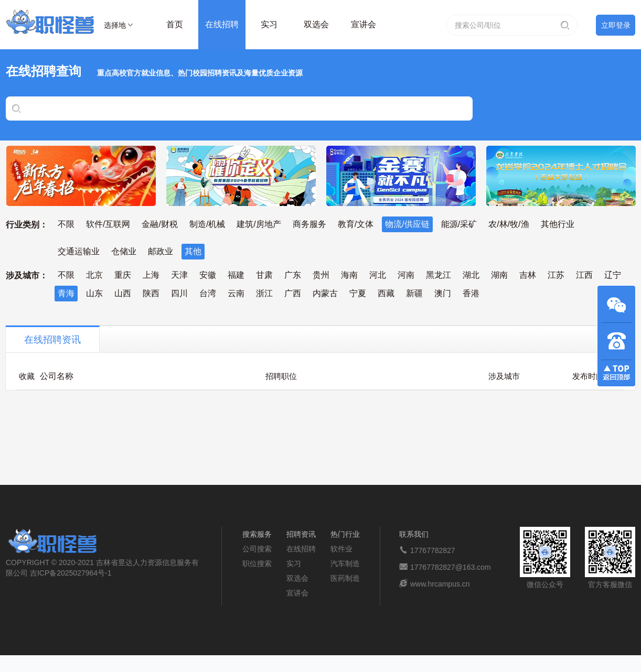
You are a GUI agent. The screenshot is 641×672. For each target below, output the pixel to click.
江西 (584, 275)
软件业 (341, 549)
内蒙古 (325, 293)
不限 (66, 224)
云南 (236, 293)
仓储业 (124, 251)
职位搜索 (257, 563)
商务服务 (309, 224)
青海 (66, 293)
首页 (175, 24)
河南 (406, 275)
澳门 (443, 293)
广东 (293, 275)
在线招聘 (222, 24)
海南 (349, 275)
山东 (94, 293)
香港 (471, 293)
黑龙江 (439, 275)
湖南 (499, 275)
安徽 (208, 275)
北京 (94, 275)
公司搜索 (257, 549)
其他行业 (558, 224)
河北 (378, 275)
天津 (179, 275)
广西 (293, 293)
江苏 (556, 275)
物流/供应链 (407, 224)
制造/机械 (207, 224)
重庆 (123, 275)
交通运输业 (79, 251)
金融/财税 (159, 224)
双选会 (316, 24)
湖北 (471, 275)
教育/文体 (356, 224)
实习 (269, 24)
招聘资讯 (301, 534)
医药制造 (345, 578)
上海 (151, 275)
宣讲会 (364, 24)
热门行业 (345, 534)
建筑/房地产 (259, 224)
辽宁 (613, 275)
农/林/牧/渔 (509, 224)
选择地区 (115, 27)
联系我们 (414, 534)
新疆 (414, 293)
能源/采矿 (459, 224)
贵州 (321, 275)
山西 (123, 293)
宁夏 (358, 293)
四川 (179, 293)
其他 (193, 251)
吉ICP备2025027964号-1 (71, 573)
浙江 (264, 293)
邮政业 (161, 251)
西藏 (386, 293)
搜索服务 (257, 534)
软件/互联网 (108, 224)
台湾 (208, 293)
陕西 (151, 293)
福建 (236, 275)
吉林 (528, 275)
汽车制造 (345, 563)
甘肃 (264, 275)
